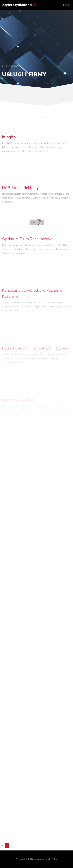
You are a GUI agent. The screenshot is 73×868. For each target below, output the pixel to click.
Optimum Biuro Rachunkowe (27, 240)
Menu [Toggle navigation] (67, 5)
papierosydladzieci (19, 5)
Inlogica (9, 138)
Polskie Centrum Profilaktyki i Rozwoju (36, 350)
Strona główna (12, 66)
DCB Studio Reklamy (20, 188)
